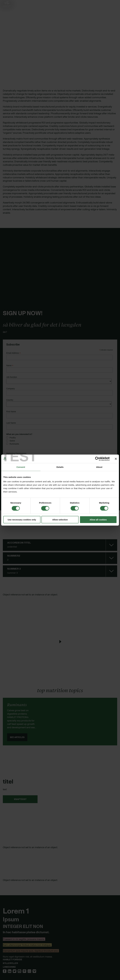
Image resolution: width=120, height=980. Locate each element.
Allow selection (60, 520)
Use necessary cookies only (22, 520)
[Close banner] (116, 459)
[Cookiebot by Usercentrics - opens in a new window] (97, 459)
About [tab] (99, 467)
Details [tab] (60, 467)
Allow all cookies (98, 520)
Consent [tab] (21, 467)
